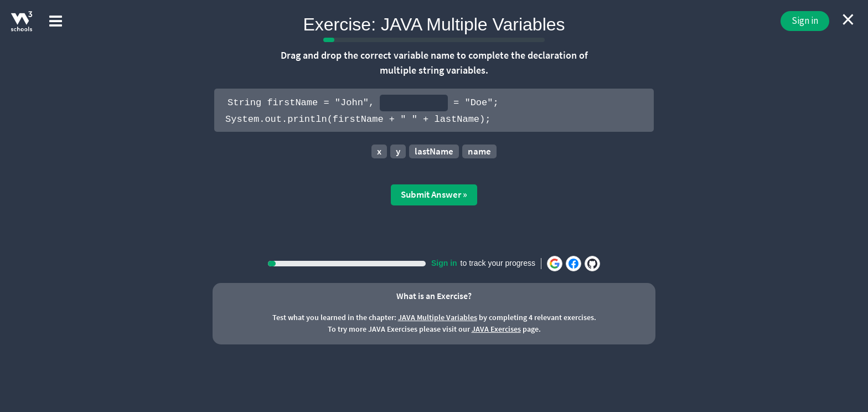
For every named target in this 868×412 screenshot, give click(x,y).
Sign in (805, 20)
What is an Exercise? (434, 296)
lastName (434, 151)
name (479, 151)
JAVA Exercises (496, 329)
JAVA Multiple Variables (438, 317)
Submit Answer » (434, 194)
